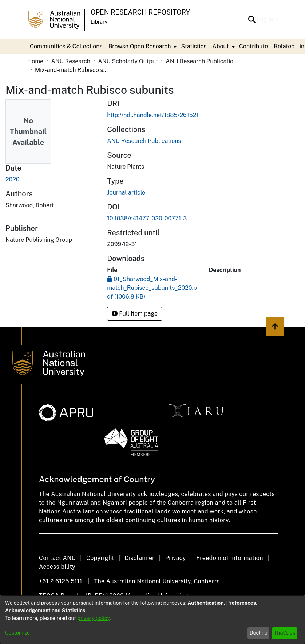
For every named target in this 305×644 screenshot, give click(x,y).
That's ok (285, 633)
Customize (17, 633)
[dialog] (152, 620)
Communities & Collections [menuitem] (66, 46)
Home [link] (35, 61)
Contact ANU (57, 558)
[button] (252, 20)
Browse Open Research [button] (140, 46)
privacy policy (94, 618)
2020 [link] (13, 179)
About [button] (221, 46)
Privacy (176, 558)
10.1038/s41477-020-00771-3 (147, 218)
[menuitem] (142, 47)
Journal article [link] (126, 193)
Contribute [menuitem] (253, 46)
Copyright (100, 558)
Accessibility (57, 567)
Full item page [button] (135, 314)
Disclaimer (140, 558)
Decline (259, 633)
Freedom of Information (229, 558)
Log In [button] (266, 19)
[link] (144, 141)
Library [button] (99, 22)
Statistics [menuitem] (194, 46)
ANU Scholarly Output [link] (128, 61)
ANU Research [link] (71, 61)
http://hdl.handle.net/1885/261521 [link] (153, 115)
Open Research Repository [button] (140, 12)
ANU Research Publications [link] (202, 61)
